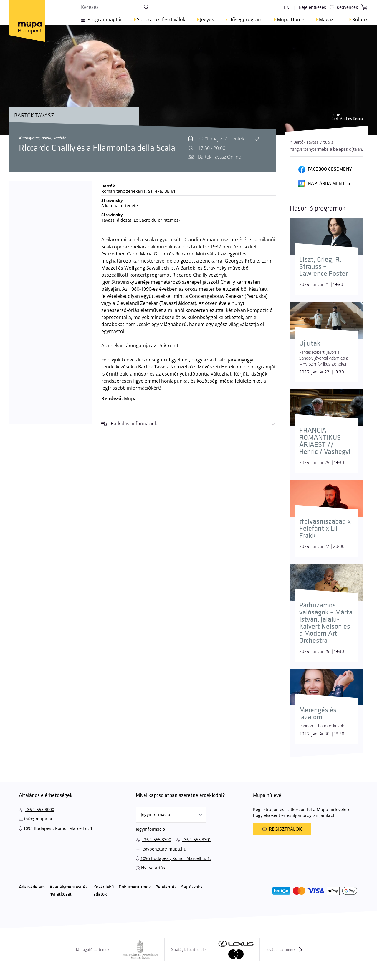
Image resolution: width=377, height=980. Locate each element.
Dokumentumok (135, 887)
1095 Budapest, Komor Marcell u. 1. (58, 828)
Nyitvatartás (153, 868)
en (287, 7)
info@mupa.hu (39, 819)
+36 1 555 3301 (196, 839)
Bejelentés (166, 887)
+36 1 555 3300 (156, 839)
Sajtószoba (192, 887)
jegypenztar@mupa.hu (164, 849)
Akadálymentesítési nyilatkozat (69, 891)
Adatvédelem (32, 887)
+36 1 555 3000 (39, 809)
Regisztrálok (282, 829)
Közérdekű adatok (104, 891)
